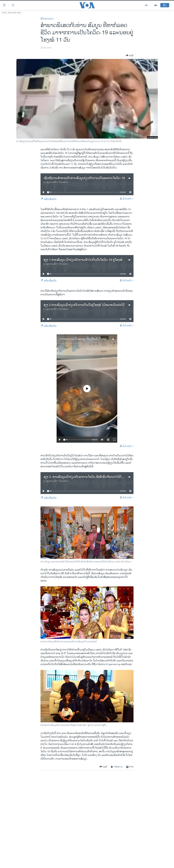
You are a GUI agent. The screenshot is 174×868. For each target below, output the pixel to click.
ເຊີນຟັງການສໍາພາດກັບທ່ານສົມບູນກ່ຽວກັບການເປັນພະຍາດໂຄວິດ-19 (84, 178)
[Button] (130, 56)
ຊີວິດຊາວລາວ (47, 19)
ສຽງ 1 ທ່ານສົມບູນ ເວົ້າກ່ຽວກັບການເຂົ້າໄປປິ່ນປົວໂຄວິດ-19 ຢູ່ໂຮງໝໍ (83, 260)
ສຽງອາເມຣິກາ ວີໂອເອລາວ (57, 182)
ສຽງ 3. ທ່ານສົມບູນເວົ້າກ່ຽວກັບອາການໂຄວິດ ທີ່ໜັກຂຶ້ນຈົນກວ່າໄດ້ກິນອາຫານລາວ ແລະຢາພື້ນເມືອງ (101, 477)
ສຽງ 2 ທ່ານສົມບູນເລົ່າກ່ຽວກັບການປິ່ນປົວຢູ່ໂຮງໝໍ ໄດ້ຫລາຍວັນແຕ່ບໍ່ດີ (84, 305)
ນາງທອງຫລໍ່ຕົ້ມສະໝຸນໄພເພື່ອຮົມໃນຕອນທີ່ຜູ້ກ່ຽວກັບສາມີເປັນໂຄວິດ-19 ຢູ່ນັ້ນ (105, 339)
